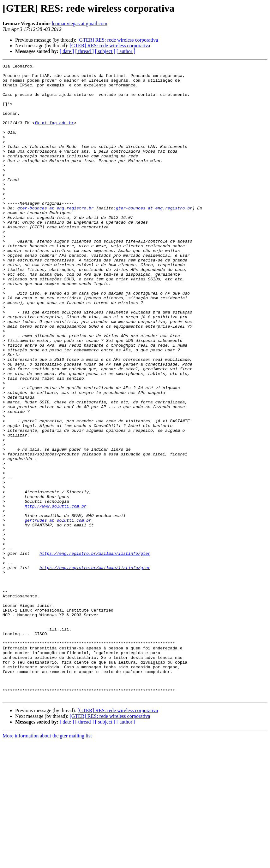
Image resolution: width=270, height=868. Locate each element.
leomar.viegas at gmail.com (80, 23)
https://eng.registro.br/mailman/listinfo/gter (95, 652)
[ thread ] (84, 51)
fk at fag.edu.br (54, 135)
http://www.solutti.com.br (55, 595)
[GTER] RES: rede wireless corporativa (118, 40)
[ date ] (67, 51)
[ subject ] (105, 51)
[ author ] (126, 51)
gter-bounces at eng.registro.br (56, 237)
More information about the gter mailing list (47, 862)
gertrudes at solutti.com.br (58, 612)
